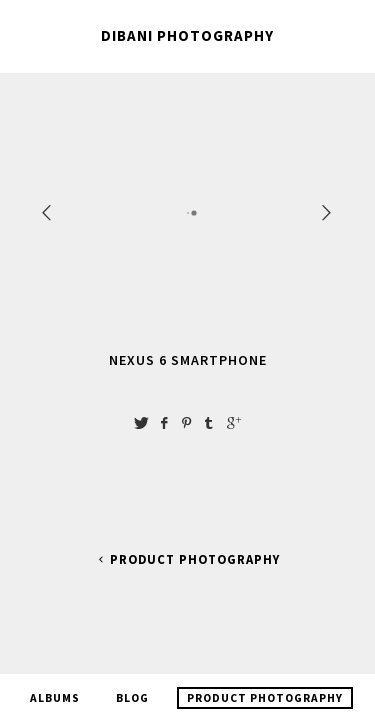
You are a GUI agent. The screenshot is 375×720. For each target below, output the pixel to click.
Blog (132, 687)
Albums (55, 687)
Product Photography (187, 559)
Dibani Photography (187, 35)
